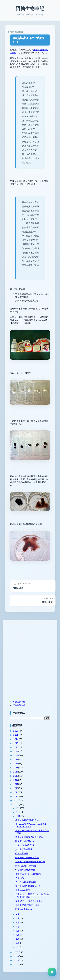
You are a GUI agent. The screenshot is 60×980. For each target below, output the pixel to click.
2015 (16, 776)
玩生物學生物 (19, 705)
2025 (16, 735)
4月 (18, 935)
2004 (16, 964)
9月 (18, 914)
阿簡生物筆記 (30, 8)
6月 (18, 926)
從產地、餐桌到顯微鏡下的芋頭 (30, 862)
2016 (16, 772)
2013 (16, 784)
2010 (16, 796)
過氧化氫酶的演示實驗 (26, 866)
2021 (16, 751)
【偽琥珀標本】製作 (25, 845)
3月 (18, 939)
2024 (16, 739)
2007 (16, 952)
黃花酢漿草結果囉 (24, 849)
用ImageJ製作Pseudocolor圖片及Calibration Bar (31, 825)
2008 (16, 805)
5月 (18, 931)
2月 (18, 943)
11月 (18, 812)
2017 (16, 768)
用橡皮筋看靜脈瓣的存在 (27, 820)
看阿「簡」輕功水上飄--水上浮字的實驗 (32, 832)
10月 (18, 816)
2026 (16, 731)
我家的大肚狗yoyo (24, 909)
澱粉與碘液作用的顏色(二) (28, 40)
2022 (16, 747)
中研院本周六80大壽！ (26, 870)
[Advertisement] (27, 641)
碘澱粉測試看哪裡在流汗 (27, 857)
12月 (18, 808)
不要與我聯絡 (19, 702)
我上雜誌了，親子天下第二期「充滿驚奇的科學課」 (32, 896)
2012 (16, 788)
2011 (16, 792)
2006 (16, 956)
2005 (16, 960)
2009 (16, 800)
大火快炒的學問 (23, 890)
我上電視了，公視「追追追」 (29, 901)
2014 (16, 780)
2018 (16, 764)
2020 (16, 755)
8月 (18, 918)
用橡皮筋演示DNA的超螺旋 (28, 874)
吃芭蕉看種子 (22, 853)
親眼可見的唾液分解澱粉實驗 (29, 837)
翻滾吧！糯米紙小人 (25, 841)
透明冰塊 (20, 878)
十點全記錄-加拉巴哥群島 (27, 905)
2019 (16, 760)
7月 (18, 922)
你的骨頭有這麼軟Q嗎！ (27, 882)
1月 (17, 947)
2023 (16, 743)
